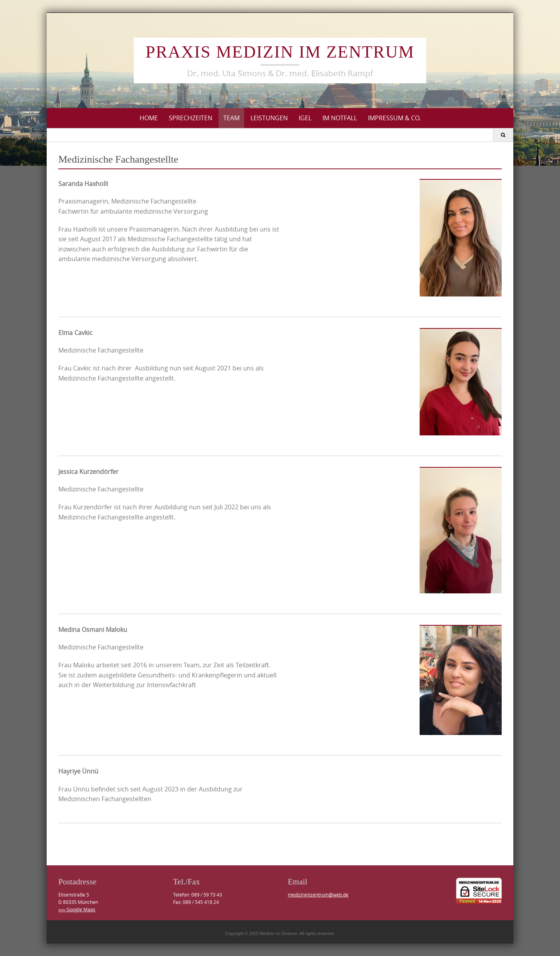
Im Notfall (340, 118)
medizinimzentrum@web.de (318, 895)
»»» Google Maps (77, 909)
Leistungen (269, 118)
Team (231, 118)
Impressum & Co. (394, 118)
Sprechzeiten (191, 118)
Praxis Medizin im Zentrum (280, 52)
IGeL (305, 118)
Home (149, 118)
